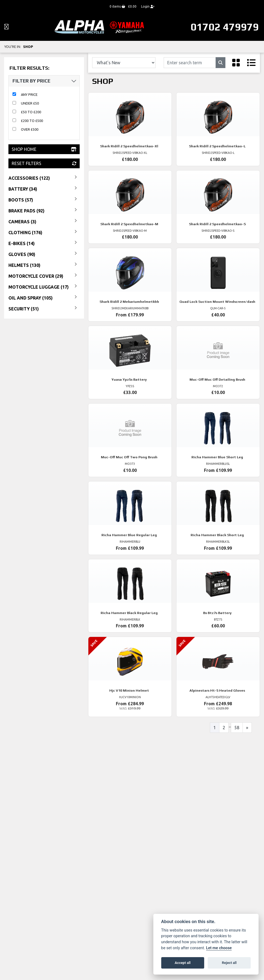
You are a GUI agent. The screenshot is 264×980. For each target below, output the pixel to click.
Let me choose (219, 948)
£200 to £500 (32, 121)
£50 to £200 (31, 112)
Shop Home (44, 149)
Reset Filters (44, 163)
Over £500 (30, 129)
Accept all (183, 963)
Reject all (229, 963)
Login (148, 6)
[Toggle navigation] (7, 27)
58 (237, 728)
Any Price (29, 94)
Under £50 (30, 103)
